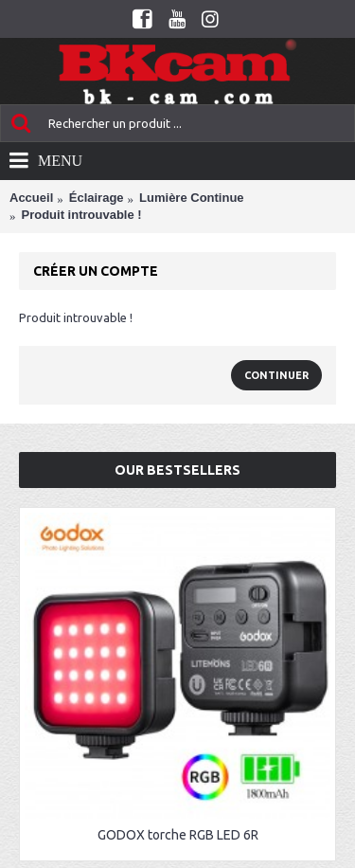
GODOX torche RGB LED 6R (178, 835)
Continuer (276, 375)
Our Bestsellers (177, 470)
